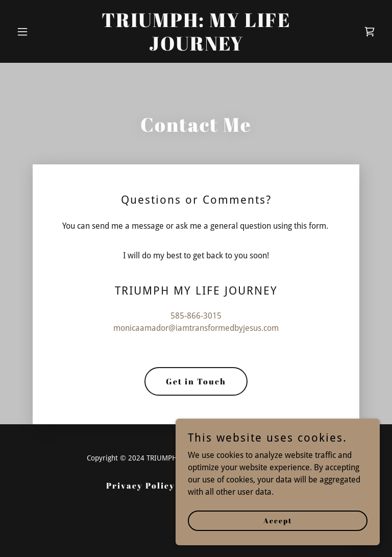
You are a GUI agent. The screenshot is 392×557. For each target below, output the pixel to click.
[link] (196, 48)
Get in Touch (196, 381)
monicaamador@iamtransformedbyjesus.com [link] (196, 328)
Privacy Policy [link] (141, 486)
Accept (278, 520)
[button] (40, 32)
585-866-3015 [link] (196, 316)
